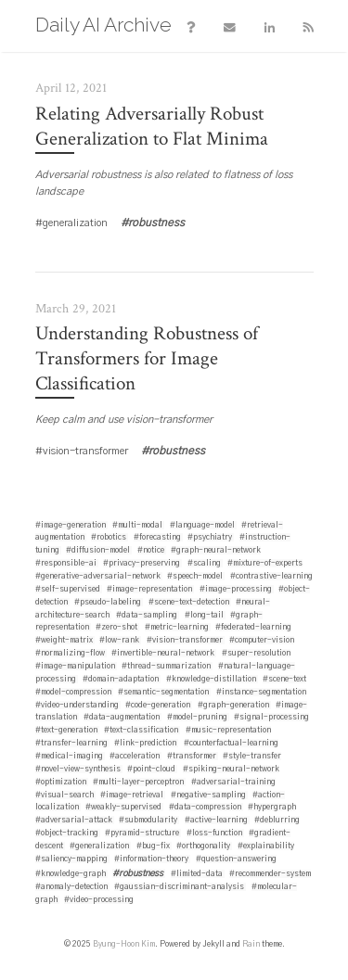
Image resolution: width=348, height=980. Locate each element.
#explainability (266, 846)
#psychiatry (210, 537)
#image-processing (236, 589)
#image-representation (149, 589)
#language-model (202, 525)
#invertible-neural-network (163, 653)
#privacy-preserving (142, 563)
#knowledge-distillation (211, 679)
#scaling (204, 563)
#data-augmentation (122, 717)
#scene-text (284, 679)
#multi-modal (137, 525)
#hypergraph (272, 807)
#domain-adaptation (121, 679)
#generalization (99, 846)
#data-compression (205, 807)
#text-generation (66, 730)
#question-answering (236, 859)
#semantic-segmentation (163, 692)
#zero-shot (116, 627)
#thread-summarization (166, 666)
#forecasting (157, 537)
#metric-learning (177, 627)
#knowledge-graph (71, 874)
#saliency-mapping (71, 859)
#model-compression (73, 692)
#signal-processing (271, 717)
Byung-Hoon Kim (124, 944)
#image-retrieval (132, 795)
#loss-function (214, 833)
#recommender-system (270, 874)
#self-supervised (68, 589)
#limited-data (197, 874)
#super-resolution (256, 653)
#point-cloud (151, 769)
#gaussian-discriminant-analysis (179, 887)
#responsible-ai (66, 563)
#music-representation (228, 730)
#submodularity (148, 820)
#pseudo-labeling (108, 602)
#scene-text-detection (189, 602)
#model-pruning (197, 717)
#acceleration (135, 756)
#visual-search (64, 795)
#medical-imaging (69, 756)
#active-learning (216, 820)
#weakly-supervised (123, 807)
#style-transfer (252, 756)
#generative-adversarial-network (98, 576)
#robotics (109, 537)
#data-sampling (147, 615)
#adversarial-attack (74, 820)
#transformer (192, 756)
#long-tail (204, 615)
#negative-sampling (208, 795)
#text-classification (141, 730)
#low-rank (119, 640)
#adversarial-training (233, 782)
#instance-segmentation (261, 692)
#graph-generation (233, 705)
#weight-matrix (64, 640)
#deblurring (277, 820)
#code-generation (158, 705)
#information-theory (151, 859)
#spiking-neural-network (231, 769)
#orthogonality (203, 846)
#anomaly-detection (71, 887)
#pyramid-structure (142, 833)
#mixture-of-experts (265, 563)
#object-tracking (67, 833)
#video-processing (99, 900)
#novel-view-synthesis (78, 769)
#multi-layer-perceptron (138, 782)
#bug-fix (153, 846)
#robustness (138, 873)
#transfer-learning (71, 743)
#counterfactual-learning (231, 743)
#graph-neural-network (216, 550)
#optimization (61, 782)
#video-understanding (77, 705)
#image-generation (71, 525)
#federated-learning (253, 627)
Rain (251, 944)
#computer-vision (262, 640)
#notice (151, 550)
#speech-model (195, 576)
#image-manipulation (75, 666)
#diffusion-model (98, 550)
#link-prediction (145, 743)
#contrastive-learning (271, 576)
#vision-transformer (185, 640)
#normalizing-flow (70, 653)
